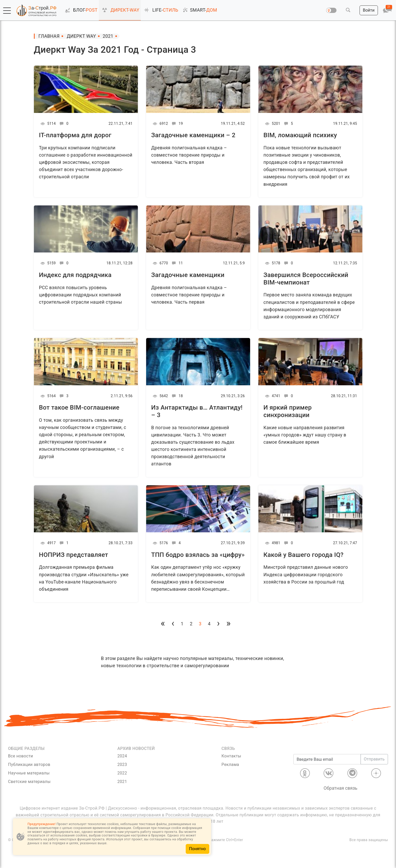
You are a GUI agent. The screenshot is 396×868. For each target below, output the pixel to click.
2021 (122, 782)
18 (177, 396)
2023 (122, 765)
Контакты (231, 756)
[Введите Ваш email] (327, 759)
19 (177, 124)
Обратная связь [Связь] (341, 788)
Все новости (21, 756)
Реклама (230, 765)
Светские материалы (29, 782)
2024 (122, 756)
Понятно (197, 849)
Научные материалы (29, 773)
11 (177, 263)
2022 (122, 773)
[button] (7, 11)
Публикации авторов (29, 765)
